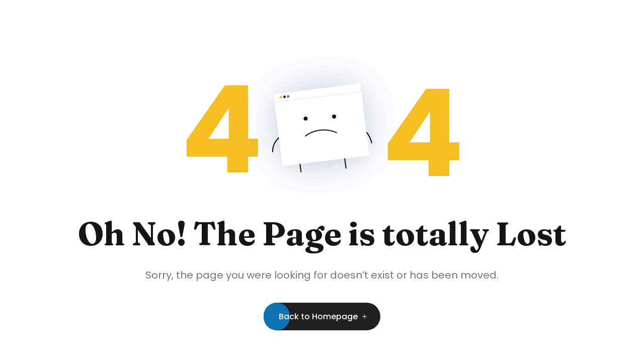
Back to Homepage (318, 316)
